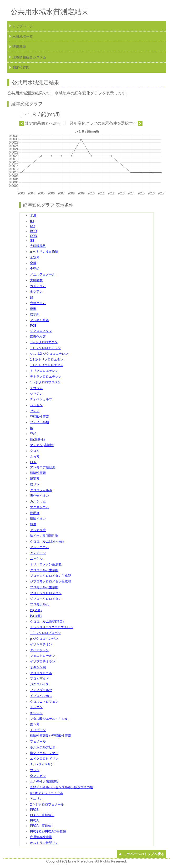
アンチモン (38, 553)
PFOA (34, 821)
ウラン (35, 770)
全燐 (33, 263)
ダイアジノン (39, 650)
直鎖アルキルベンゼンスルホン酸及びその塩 (62, 787)
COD (34, 236)
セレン (35, 411)
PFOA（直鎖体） (42, 826)
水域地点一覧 (23, 37)
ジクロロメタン (41, 331)
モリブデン (38, 730)
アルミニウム (39, 547)
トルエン (36, 707)
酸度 (33, 524)
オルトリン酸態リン (44, 843)
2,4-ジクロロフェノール (47, 805)
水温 (33, 215)
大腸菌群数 (38, 246)
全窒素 (35, 257)
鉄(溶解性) (37, 440)
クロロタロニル (41, 673)
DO (32, 226)
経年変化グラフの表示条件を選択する (103, 123)
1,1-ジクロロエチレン (45, 348)
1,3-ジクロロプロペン (45, 382)
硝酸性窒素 (38, 473)
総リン (35, 484)
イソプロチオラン (43, 661)
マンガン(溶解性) (42, 445)
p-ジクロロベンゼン (44, 639)
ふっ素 (35, 457)
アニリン (36, 799)
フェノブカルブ (41, 690)
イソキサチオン (41, 644)
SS (32, 241)
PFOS (34, 810)
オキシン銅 (38, 667)
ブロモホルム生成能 (44, 587)
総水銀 (35, 314)
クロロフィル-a (41, 490)
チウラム (36, 388)
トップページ (23, 26)
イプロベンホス (41, 696)
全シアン (36, 292)
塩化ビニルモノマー (44, 753)
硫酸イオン (38, 519)
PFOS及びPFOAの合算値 (48, 832)
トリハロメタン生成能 (46, 564)
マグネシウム (39, 507)
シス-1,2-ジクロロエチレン (49, 354)
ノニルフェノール (43, 274)
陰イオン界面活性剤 (44, 536)
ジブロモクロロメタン (46, 599)
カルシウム (38, 501)
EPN (33, 462)
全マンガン (38, 776)
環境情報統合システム (29, 57)
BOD (33, 231)
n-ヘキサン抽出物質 (44, 252)
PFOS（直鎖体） (42, 815)
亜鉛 (33, 434)
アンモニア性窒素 (43, 467)
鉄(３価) (36, 616)
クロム (35, 451)
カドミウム (38, 286)
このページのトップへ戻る (144, 854)
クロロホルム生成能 (44, 570)
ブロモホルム (39, 604)
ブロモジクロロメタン (46, 593)
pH (32, 221)
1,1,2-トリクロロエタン (47, 365)
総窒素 (35, 479)
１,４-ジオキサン (42, 764)
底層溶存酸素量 (41, 837)
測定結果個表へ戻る (43, 123)
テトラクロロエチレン (46, 377)
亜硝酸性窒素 (39, 417)
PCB (33, 326)
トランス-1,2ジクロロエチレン (52, 627)
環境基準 (19, 47)
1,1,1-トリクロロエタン (47, 359)
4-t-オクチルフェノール (47, 793)
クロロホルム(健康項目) (47, 622)
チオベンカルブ (41, 399)
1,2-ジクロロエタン (44, 342)
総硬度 (35, 513)
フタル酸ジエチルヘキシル (49, 719)
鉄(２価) (36, 610)
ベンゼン (36, 405)
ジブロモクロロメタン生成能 (50, 581)
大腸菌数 (36, 280)
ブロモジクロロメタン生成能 (50, 576)
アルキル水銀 (39, 320)
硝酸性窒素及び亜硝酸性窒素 (50, 736)
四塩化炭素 (38, 337)
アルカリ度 (38, 530)
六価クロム (38, 303)
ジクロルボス (39, 684)
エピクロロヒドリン (44, 759)
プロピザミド (39, 679)
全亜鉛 (35, 269)
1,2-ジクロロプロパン (45, 633)
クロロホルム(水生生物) (47, 542)
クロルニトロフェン (44, 702)
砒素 (33, 309)
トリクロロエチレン (44, 371)
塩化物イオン (39, 496)
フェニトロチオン (43, 656)
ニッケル (36, 559)
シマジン (36, 394)
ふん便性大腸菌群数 (44, 782)
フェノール (38, 742)
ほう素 (35, 724)
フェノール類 (39, 422)
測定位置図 (21, 68)
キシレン (36, 713)
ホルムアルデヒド (43, 747)
